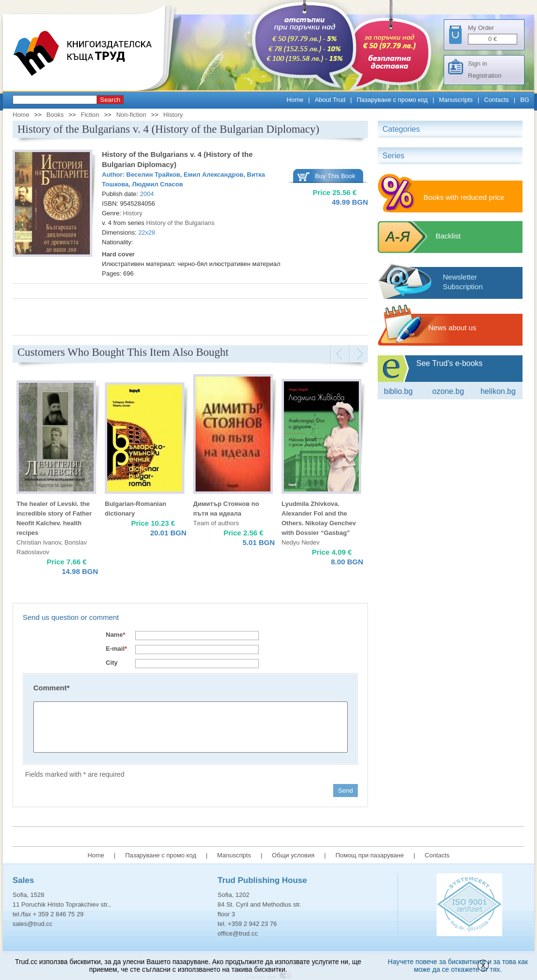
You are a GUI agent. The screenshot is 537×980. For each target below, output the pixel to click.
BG (525, 100)
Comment (51, 688)
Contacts (497, 100)
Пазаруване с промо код (392, 100)
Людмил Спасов (157, 184)
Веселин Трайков (154, 175)
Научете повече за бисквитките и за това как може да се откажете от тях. (458, 966)
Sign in (478, 63)
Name (115, 635)
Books (55, 115)
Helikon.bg (498, 391)
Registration (485, 76)
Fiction (90, 115)
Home (295, 100)
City (112, 663)
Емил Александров (213, 175)
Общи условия (293, 855)
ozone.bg (448, 391)
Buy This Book (335, 176)
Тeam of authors (216, 523)
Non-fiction (131, 115)
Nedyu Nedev (301, 542)
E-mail (116, 649)
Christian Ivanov (39, 542)
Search (110, 100)
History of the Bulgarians (181, 223)
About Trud (330, 100)
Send (346, 791)
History (173, 115)
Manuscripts (456, 100)
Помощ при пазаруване (370, 855)
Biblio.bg (398, 391)
